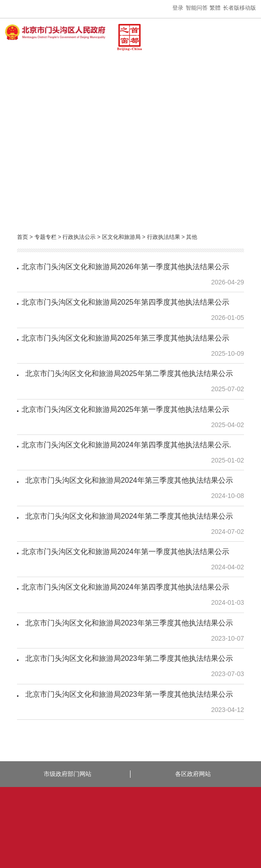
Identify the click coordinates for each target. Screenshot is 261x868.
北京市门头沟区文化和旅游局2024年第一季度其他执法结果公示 (125, 552)
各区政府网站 (193, 774)
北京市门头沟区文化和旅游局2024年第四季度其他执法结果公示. (126, 445)
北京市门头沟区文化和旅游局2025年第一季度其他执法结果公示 (125, 409)
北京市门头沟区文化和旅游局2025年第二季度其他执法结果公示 (127, 373)
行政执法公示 (79, 237)
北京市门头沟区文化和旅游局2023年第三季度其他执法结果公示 (127, 623)
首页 (23, 237)
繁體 (215, 8)
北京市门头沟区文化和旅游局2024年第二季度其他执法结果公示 (127, 516)
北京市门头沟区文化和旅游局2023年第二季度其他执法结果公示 (127, 658)
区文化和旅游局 (121, 237)
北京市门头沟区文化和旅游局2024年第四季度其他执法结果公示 (125, 587)
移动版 (248, 8)
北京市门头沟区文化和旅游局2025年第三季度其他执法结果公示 (125, 338)
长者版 (231, 8)
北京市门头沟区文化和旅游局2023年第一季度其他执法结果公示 (127, 694)
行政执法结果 (164, 237)
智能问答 (197, 8)
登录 (178, 8)
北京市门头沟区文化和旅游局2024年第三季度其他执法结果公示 (127, 480)
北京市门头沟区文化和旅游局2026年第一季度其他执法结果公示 (125, 267)
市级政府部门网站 (68, 774)
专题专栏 (45, 237)
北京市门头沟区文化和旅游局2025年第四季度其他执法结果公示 (125, 302)
